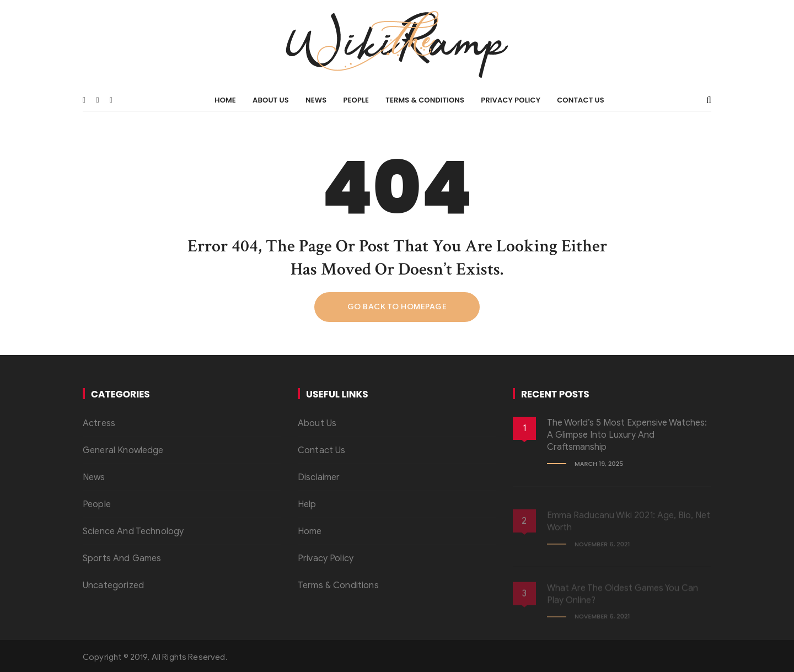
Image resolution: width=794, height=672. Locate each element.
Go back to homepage (397, 307)
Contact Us (581, 100)
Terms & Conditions (425, 100)
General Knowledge (123, 450)
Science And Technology (133, 531)
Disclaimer (319, 477)
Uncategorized (113, 585)
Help (307, 504)
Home (225, 100)
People (356, 100)
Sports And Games (122, 558)
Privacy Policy (511, 100)
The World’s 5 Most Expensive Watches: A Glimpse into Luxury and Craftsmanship (627, 435)
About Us (271, 100)
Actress (99, 423)
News (316, 100)
